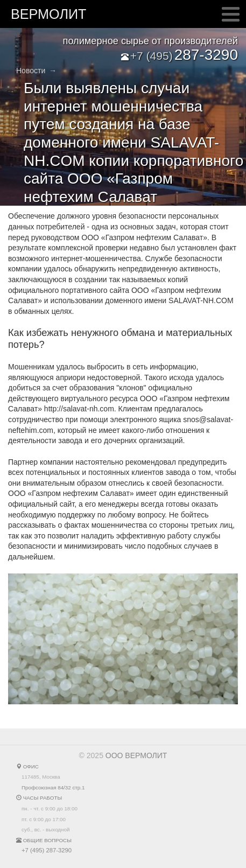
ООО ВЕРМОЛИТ (136, 755)
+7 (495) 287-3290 (47, 850)
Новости (31, 71)
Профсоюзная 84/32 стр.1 (53, 787)
